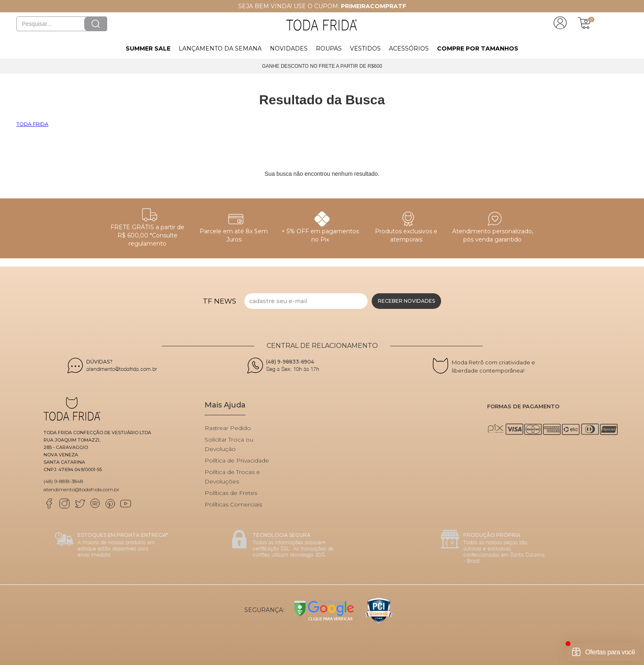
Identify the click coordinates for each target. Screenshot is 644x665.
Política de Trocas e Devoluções (232, 477)
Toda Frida (32, 124)
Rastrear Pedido (228, 428)
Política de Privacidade (237, 460)
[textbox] (62, 24)
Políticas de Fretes (231, 493)
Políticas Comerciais (233, 504)
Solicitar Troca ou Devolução (229, 444)
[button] (148, 47)
